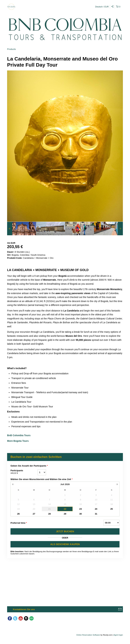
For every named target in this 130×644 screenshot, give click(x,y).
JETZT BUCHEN (65, 531)
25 (112, 509)
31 (96, 514)
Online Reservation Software (88, 635)
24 (96, 509)
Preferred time (19, 523)
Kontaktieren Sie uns (24, 609)
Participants (24, 472)
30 (80, 514)
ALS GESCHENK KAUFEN (65, 544)
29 (65, 514)
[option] (22, 229)
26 (18, 514)
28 (49, 514)
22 (65, 509)
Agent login (118, 635)
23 (80, 509)
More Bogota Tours (18, 441)
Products (11, 49)
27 (34, 514)
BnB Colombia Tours (19, 435)
